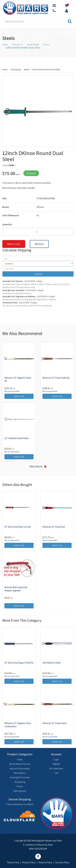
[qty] (38, 258)
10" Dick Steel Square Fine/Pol (19, 663)
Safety (20, 759)
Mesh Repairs (20, 773)
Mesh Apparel (20, 791)
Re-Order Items (56, 769)
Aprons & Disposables (20, 769)
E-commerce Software (34, 845)
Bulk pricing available (12, 391)
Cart (56, 773)
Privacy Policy (29, 862)
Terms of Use (13, 862)
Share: (9, 165)
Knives (20, 786)
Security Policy (62, 862)
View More (36, 466)
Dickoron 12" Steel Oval (54, 527)
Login (56, 759)
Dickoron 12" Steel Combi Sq (56, 378)
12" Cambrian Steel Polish (17, 438)
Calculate (38, 274)
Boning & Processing (20, 777)
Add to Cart (14, 244)
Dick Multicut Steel (51, 663)
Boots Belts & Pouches (20, 764)
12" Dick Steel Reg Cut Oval (17, 527)
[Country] (38, 264)
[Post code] (38, 269)
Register (56, 764)
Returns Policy (45, 862)
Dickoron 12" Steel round (54, 723)
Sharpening (20, 782)
